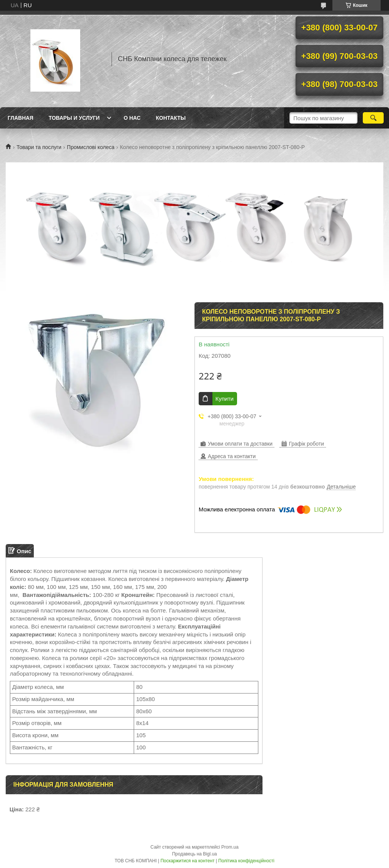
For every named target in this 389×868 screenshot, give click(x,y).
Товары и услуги (74, 118)
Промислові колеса (91, 147)
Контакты (171, 118)
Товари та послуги (39, 147)
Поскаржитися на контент (187, 861)
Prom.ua (230, 847)
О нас (132, 118)
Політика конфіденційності (247, 861)
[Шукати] (373, 118)
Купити (225, 399)
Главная (21, 118)
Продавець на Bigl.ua (194, 854)
